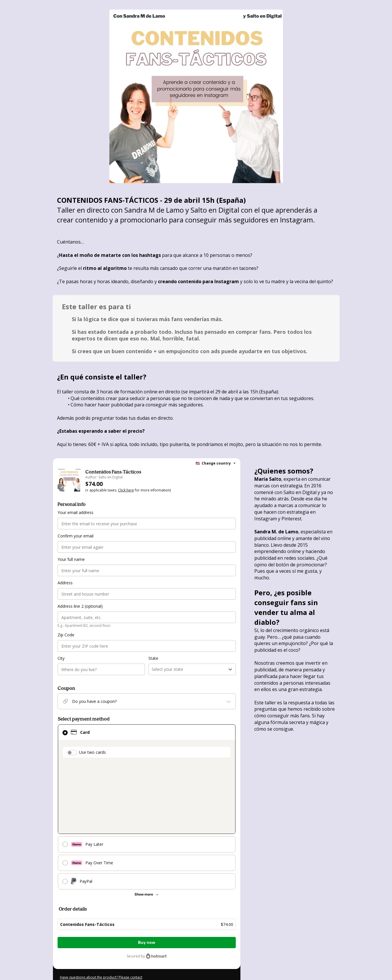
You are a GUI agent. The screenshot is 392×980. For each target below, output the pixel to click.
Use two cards (92, 752)
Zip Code (66, 635)
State (153, 658)
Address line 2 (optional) (79, 606)
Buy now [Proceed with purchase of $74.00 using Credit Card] (147, 943)
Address (65, 583)
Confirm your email (74, 536)
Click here (124, 491)
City (61, 658)
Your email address (75, 513)
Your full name (70, 559)
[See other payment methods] (147, 895)
